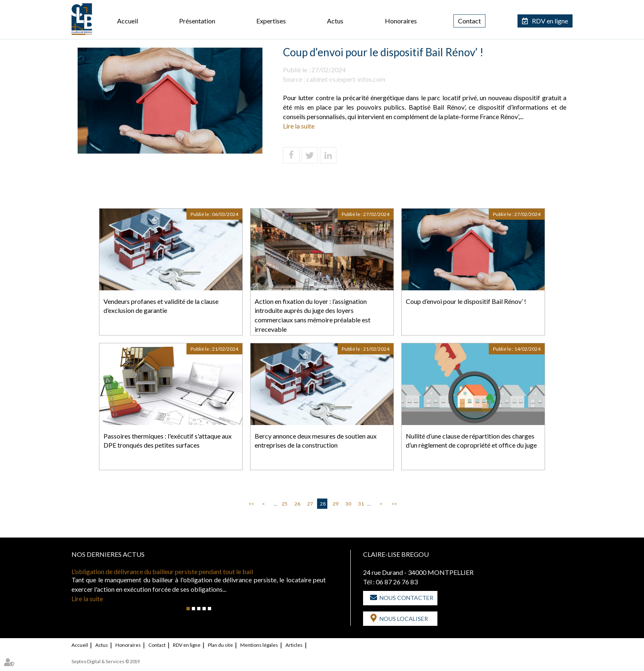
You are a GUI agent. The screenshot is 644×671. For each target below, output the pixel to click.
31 (361, 504)
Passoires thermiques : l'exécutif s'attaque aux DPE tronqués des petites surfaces (168, 441)
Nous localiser (404, 619)
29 (336, 504)
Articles (294, 645)
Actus (335, 21)
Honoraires (401, 21)
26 (297, 504)
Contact (469, 21)
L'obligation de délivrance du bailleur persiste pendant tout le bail (162, 571)
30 (348, 504)
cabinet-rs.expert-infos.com (346, 79)
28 (323, 504)
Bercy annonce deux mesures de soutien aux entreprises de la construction (316, 441)
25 (285, 504)
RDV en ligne (550, 21)
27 (310, 504)
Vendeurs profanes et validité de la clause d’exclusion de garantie (161, 306)
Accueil (128, 21)
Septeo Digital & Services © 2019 (106, 661)
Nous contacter (406, 598)
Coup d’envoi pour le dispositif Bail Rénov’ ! (466, 301)
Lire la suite (299, 126)
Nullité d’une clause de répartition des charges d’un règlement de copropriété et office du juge (471, 441)
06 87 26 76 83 (397, 582)
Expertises (271, 21)
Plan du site (220, 645)
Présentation (197, 21)
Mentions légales (259, 645)
